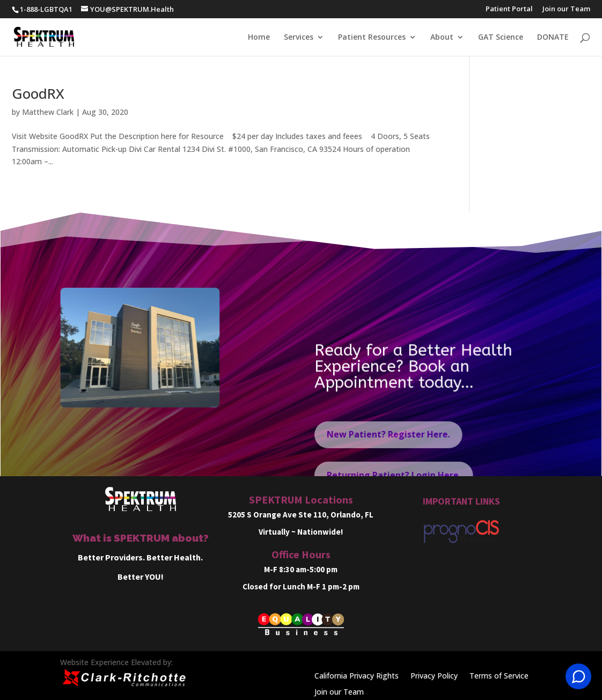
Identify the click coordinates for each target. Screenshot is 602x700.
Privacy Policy (434, 676)
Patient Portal (509, 9)
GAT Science (501, 38)
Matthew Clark (48, 112)
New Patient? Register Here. (388, 444)
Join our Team (566, 9)
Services (299, 38)
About (442, 38)
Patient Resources (372, 38)
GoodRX (38, 93)
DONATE (553, 38)
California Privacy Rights (357, 676)
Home (259, 38)
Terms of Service (499, 676)
